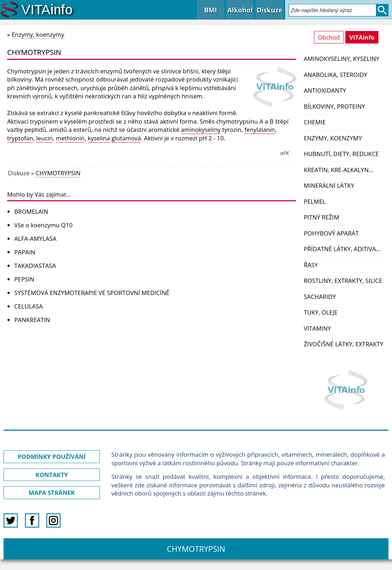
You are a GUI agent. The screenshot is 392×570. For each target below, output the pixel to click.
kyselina (99, 138)
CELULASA (29, 306)
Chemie (314, 122)
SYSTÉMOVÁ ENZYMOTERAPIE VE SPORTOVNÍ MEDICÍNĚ (92, 293)
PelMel (314, 201)
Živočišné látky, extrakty (343, 344)
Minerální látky (329, 185)
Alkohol (240, 10)
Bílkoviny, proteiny (334, 106)
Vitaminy (317, 328)
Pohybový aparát (331, 233)
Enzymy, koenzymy (333, 138)
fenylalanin (260, 129)
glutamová (126, 138)
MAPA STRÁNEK (52, 493)
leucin (45, 138)
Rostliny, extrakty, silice (343, 281)
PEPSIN (24, 279)
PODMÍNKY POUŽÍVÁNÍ (52, 457)
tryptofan (20, 138)
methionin (70, 138)
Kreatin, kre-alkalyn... (338, 170)
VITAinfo (362, 37)
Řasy (311, 265)
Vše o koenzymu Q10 (43, 225)
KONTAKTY (52, 475)
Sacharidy (320, 297)
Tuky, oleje (321, 312)
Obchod (329, 37)
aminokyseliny (201, 129)
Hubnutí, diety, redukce (341, 154)
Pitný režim (321, 217)
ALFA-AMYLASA (35, 239)
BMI (211, 10)
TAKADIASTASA (35, 266)
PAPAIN (25, 252)
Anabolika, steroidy (335, 75)
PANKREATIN (32, 320)
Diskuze (269, 10)
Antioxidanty (325, 90)
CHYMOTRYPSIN (58, 173)
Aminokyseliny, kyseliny (341, 59)
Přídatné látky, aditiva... (342, 249)
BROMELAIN (31, 211)
